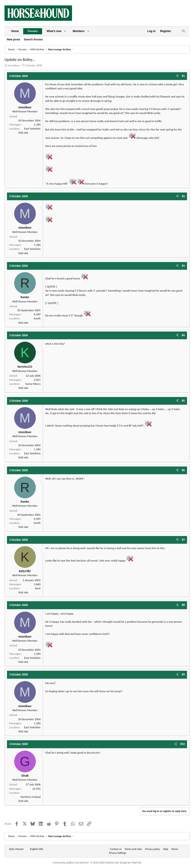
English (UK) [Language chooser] (36, 849)
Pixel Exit (136, 863)
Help (166, 849)
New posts (14, 39)
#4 (183, 335)
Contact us (116, 849)
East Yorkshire (32, 129)
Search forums (33, 39)
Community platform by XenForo (86, 863)
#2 (183, 196)
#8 (183, 605)
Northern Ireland (30, 797)
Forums (33, 31)
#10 (183, 744)
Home (15, 31)
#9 (183, 674)
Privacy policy (153, 849)
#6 (183, 470)
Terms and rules (133, 849)
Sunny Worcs (33, 384)
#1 (183, 76)
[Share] (177, 76)
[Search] (183, 31)
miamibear (14, 65)
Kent (38, 588)
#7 (183, 540)
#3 (183, 266)
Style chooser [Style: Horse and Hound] (16, 849)
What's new (54, 31)
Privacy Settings (118, 853)
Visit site (23, 133)
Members (79, 31)
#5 (183, 401)
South (37, 318)
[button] (65, 31)
